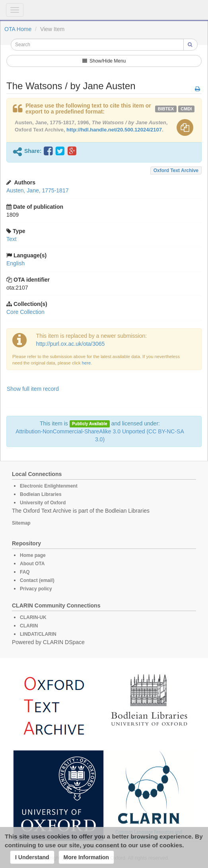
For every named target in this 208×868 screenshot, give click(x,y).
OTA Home (18, 29)
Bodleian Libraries (41, 494)
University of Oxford (43, 503)
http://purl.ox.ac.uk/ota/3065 (71, 344)
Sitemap (21, 523)
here (86, 363)
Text (12, 239)
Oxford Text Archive (176, 170)
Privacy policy (36, 589)
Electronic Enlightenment (49, 486)
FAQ (25, 572)
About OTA (32, 564)
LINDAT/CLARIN (38, 634)
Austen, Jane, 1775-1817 (37, 190)
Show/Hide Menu (104, 61)
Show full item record (33, 389)
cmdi (186, 109)
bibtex (166, 109)
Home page (33, 555)
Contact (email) (37, 580)
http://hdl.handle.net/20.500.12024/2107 (114, 130)
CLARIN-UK (33, 617)
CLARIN (29, 626)
